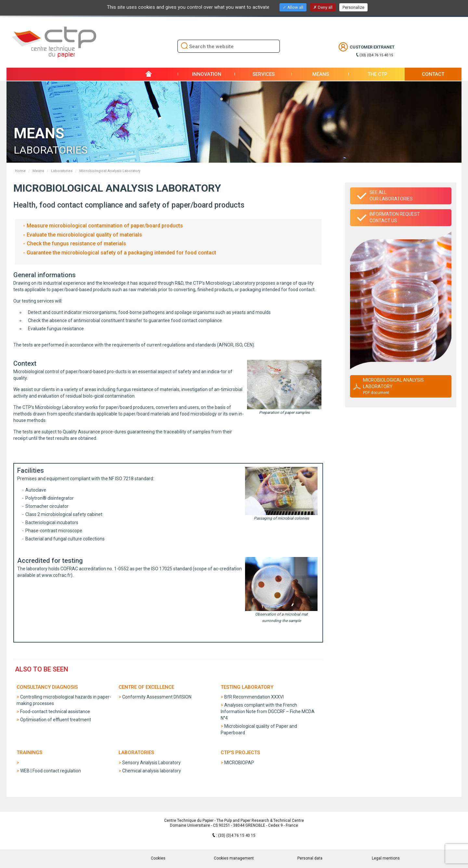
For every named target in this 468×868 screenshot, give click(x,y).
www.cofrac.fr (56, 575)
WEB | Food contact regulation (51, 771)
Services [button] (264, 74)
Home (20, 171)
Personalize (353, 7)
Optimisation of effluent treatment (56, 720)
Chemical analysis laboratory (152, 771)
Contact (433, 74)
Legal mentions (386, 858)
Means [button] (321, 74)
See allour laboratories (391, 196)
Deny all (323, 7)
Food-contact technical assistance (55, 712)
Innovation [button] (207, 74)
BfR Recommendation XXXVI (254, 697)
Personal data (310, 858)
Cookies (158, 858)
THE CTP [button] (377, 74)
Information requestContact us (395, 217)
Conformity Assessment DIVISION (157, 697)
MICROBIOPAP (239, 763)
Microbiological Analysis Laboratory (405, 387)
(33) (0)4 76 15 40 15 (376, 55)
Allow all (293, 7)
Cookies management (234, 858)
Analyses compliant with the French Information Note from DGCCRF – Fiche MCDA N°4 (268, 712)
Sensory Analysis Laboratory (151, 763)
